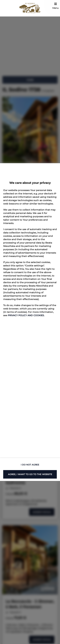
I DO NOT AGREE (30, 465)
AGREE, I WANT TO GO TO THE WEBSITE (30, 474)
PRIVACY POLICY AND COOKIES (26, 315)
